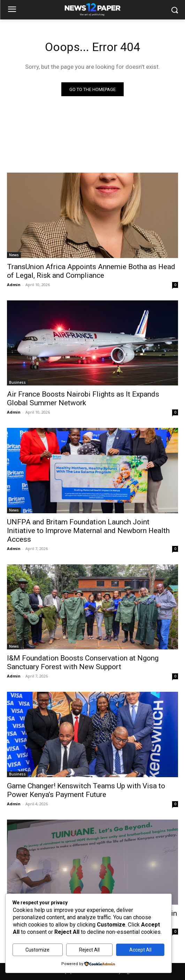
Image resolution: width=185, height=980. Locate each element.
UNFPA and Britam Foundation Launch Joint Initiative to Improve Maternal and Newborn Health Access (88, 531)
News (14, 255)
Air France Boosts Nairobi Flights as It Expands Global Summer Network (83, 398)
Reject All (89, 950)
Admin (14, 285)
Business (17, 382)
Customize (37, 950)
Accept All (140, 950)
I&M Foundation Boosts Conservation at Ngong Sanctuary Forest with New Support (83, 662)
